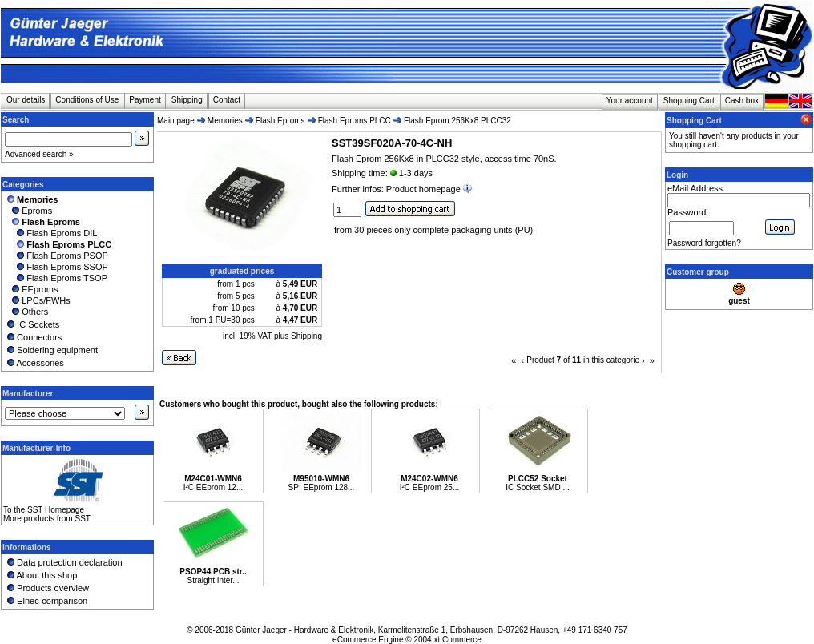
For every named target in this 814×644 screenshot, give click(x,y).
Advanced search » (39, 154)
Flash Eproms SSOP (56, 267)
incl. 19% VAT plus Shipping (272, 336)
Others (26, 312)
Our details (26, 100)
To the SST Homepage (44, 510)
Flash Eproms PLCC (355, 121)
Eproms (28, 211)
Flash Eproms (280, 121)
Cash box (742, 101)
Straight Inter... (213, 580)
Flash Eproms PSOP (56, 256)
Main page (176, 121)
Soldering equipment (51, 350)
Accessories (34, 363)
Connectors (33, 337)
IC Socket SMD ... (537, 487)
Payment (145, 100)
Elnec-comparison (46, 601)
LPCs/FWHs (38, 300)
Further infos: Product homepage (403, 189)
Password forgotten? (704, 243)
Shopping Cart (689, 101)
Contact (227, 100)
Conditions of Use (87, 100)
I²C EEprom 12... (213, 487)
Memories (225, 121)
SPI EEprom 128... (322, 487)
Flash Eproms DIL (51, 233)
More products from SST (47, 519)
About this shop (41, 575)
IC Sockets (32, 324)
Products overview (47, 588)
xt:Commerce (457, 640)
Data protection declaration (64, 562)
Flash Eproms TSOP (56, 278)
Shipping (187, 100)
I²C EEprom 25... (429, 487)
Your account (630, 101)
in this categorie (611, 360)
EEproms (31, 289)
